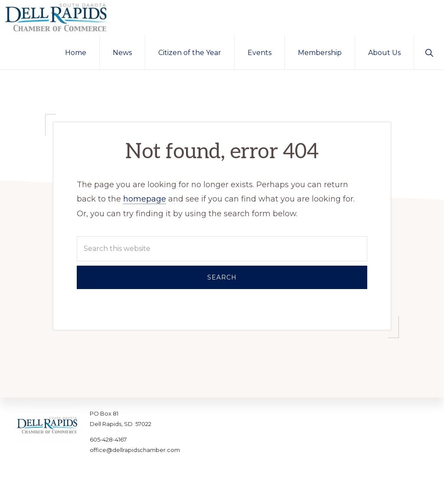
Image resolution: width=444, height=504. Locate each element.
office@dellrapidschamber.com (135, 450)
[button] (429, 52)
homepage (145, 199)
